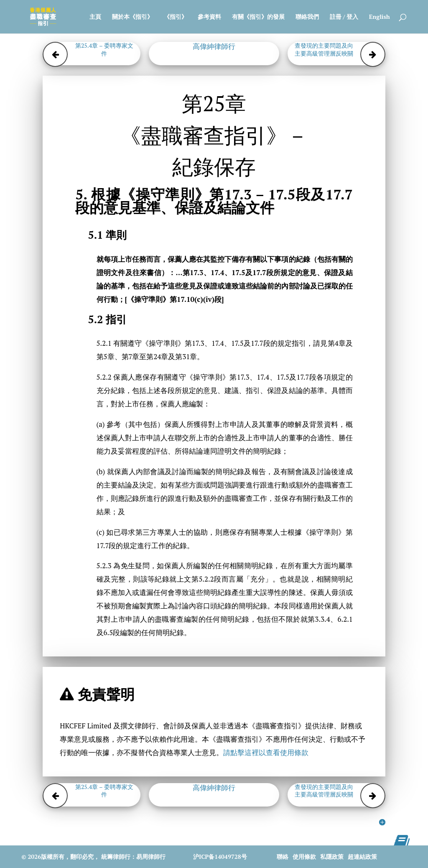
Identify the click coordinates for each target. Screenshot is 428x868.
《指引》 (176, 17)
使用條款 (304, 857)
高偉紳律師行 (214, 46)
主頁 (95, 17)
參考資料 (209, 17)
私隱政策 (332, 857)
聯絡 (283, 857)
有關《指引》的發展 (258, 17)
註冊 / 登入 (344, 17)
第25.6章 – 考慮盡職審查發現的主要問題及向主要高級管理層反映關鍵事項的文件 (324, 49)
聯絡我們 (307, 17)
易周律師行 (151, 857)
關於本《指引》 (132, 17)
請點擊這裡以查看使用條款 (266, 753)
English (380, 17)
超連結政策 (362, 857)
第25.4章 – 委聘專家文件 (104, 49)
